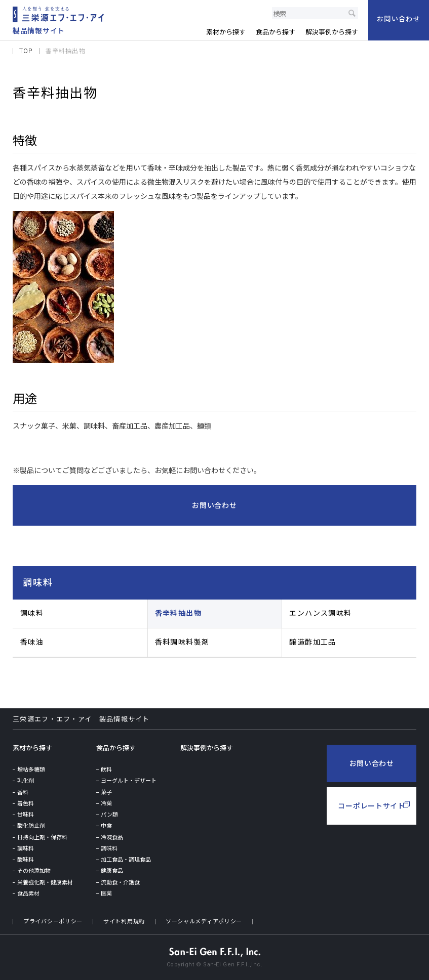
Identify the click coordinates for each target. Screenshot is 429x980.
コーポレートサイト (371, 806)
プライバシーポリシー (53, 922)
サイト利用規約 (124, 922)
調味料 (38, 583)
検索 (352, 13)
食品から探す (116, 748)
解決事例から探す (207, 748)
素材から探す (32, 748)
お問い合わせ (372, 763)
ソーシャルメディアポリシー (204, 922)
